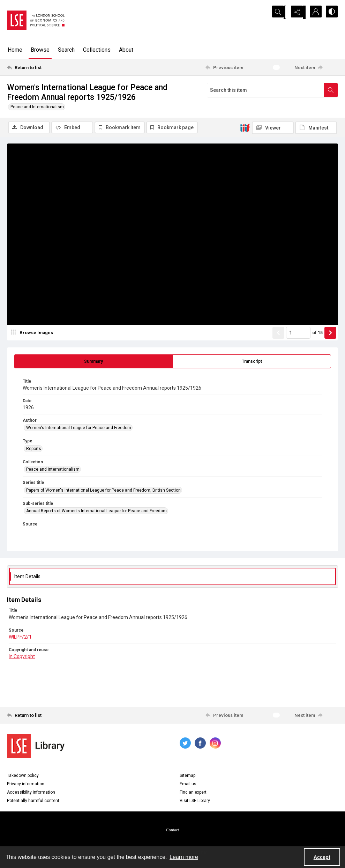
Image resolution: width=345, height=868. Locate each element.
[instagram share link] (215, 744)
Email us (188, 785)
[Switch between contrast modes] (331, 12)
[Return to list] (52, 67)
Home (15, 50)
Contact (172, 831)
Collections (97, 50)
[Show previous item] (278, 333)
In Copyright (22, 657)
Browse (40, 50)
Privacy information (26, 785)
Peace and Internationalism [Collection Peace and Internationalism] (53, 470)
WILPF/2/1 (20, 638)
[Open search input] (279, 12)
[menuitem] (172, 830)
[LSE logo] (36, 20)
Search (66, 50)
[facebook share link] (200, 744)
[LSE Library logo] (36, 747)
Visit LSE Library (195, 801)
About (126, 50)
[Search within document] (331, 90)
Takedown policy (23, 776)
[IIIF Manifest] (316, 128)
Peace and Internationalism (37, 107)
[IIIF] (245, 127)
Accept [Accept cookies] (322, 857)
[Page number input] (298, 333)
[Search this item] (265, 90)
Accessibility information (31, 793)
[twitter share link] (185, 744)
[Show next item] (330, 333)
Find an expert (193, 793)
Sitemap (187, 776)
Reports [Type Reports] (34, 449)
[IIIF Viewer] (273, 128)
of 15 (317, 333)
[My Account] (314, 12)
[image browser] (33, 333)
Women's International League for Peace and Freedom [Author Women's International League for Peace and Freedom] (79, 428)
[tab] (93, 362)
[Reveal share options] (296, 12)
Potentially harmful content (33, 801)
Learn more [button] (184, 857)
